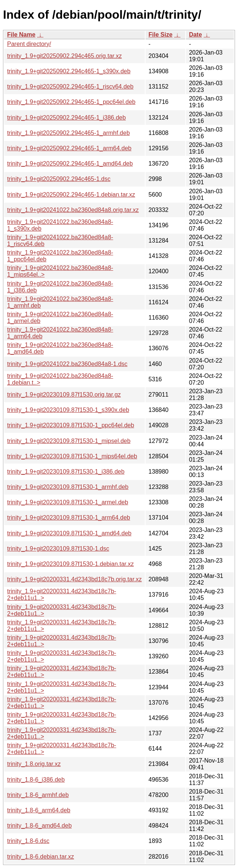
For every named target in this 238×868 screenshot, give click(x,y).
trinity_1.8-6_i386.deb (36, 780)
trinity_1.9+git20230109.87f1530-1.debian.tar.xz (70, 564)
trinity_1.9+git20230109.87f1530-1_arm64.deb (69, 518)
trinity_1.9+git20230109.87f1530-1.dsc (58, 549)
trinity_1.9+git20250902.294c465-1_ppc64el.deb (71, 102)
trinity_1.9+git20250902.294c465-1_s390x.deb (69, 71)
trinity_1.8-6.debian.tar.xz (41, 857)
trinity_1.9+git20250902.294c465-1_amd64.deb (70, 164)
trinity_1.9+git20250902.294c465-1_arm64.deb (69, 148)
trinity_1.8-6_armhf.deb (38, 795)
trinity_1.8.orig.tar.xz (34, 764)
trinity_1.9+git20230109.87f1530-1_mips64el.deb (72, 456)
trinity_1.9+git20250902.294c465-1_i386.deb (66, 118)
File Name (21, 35)
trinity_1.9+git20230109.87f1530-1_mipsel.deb (69, 441)
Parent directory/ (29, 44)
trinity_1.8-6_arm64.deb (39, 810)
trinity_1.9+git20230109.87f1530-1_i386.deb (66, 472)
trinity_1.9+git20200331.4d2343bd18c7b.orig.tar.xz (74, 579)
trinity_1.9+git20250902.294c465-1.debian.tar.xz (71, 195)
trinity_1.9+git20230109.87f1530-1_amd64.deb (69, 533)
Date (196, 35)
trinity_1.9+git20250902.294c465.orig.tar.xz (64, 56)
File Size (161, 35)
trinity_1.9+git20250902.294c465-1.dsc (59, 179)
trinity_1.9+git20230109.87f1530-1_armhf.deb (68, 487)
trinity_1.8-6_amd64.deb (39, 826)
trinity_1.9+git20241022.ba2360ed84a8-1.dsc (67, 364)
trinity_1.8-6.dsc (28, 841)
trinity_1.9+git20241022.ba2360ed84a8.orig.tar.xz (73, 210)
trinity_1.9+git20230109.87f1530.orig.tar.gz (64, 395)
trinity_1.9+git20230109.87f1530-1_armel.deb (68, 502)
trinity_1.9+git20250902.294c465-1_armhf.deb (68, 133)
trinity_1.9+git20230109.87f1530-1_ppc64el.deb (71, 425)
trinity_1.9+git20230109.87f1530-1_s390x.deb (68, 410)
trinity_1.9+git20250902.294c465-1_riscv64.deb (70, 87)
